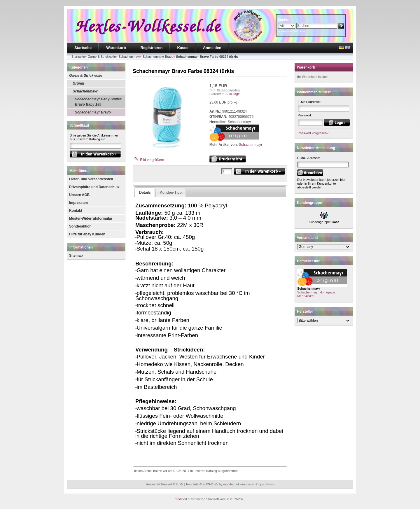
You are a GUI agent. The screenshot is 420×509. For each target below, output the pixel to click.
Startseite (83, 48)
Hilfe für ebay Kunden (87, 234)
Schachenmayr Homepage (316, 292)
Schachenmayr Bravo (93, 112)
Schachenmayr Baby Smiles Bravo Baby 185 (98, 102)
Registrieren (152, 48)
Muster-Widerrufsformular (91, 218)
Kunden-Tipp (171, 192)
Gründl (78, 83)
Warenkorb (116, 48)
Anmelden (212, 48)
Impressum (78, 203)
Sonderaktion (80, 226)
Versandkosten (228, 90)
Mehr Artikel (306, 296)
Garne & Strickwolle (86, 76)
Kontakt (76, 211)
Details (145, 192)
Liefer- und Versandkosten (91, 179)
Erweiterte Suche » (291, 31)
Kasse (183, 48)
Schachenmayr (85, 91)
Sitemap (76, 256)
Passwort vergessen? (313, 133)
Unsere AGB (79, 195)
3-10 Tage (233, 94)
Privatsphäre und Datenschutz (94, 187)
